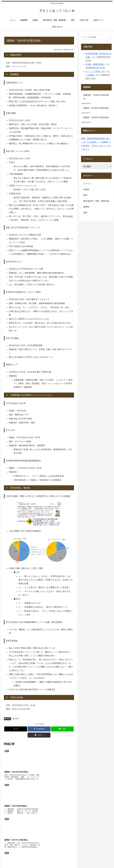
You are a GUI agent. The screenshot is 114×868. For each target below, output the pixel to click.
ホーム (31, 854)
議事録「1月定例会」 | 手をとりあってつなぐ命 (96, 146)
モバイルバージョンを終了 (57, 865)
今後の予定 (55, 854)
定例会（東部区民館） (96, 64)
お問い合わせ (89, 854)
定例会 (16, 719)
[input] (96, 37)
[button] (39, 735)
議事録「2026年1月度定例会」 (97, 117)
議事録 (7, 719)
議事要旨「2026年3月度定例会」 (96, 97)
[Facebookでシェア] (39, 729)
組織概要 (39, 854)
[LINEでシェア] (62, 729)
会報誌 (46, 854)
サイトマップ (78, 854)
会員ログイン (66, 854)
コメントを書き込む (39, 814)
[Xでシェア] (16, 729)
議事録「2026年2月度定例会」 (97, 108)
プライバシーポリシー (104, 854)
